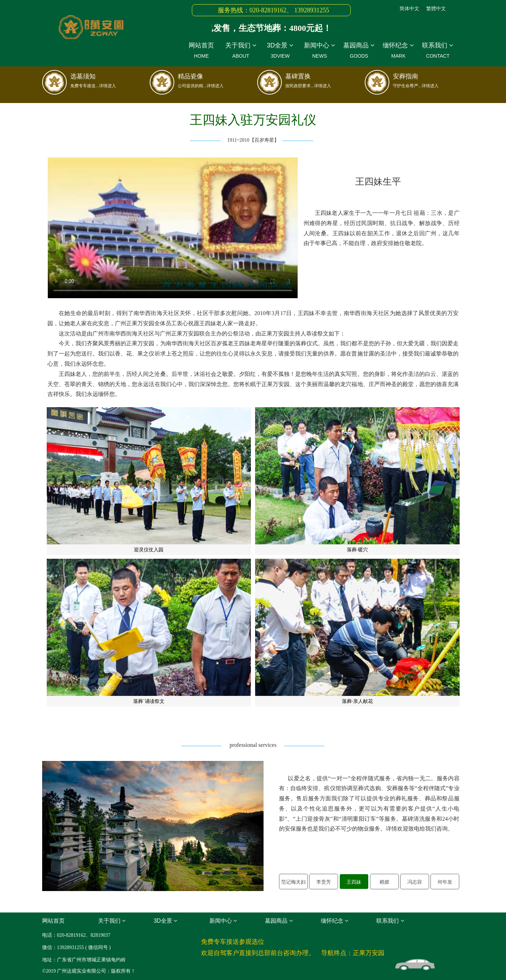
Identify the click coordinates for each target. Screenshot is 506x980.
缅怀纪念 (398, 52)
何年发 (445, 882)
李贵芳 (324, 882)
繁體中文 (436, 8)
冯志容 (415, 882)
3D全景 (280, 52)
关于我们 (241, 52)
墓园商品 (359, 52)
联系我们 (438, 52)
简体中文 (409, 8)
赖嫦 (384, 882)
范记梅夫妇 (293, 882)
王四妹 (354, 882)
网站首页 (201, 52)
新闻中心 (319, 52)
